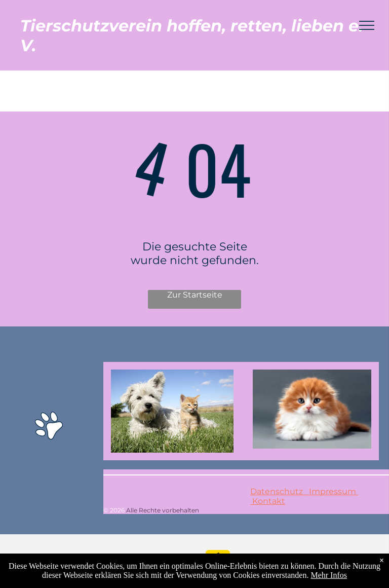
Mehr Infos (329, 575)
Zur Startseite (195, 295)
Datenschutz (277, 491)
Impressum (333, 491)
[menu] (367, 25)
